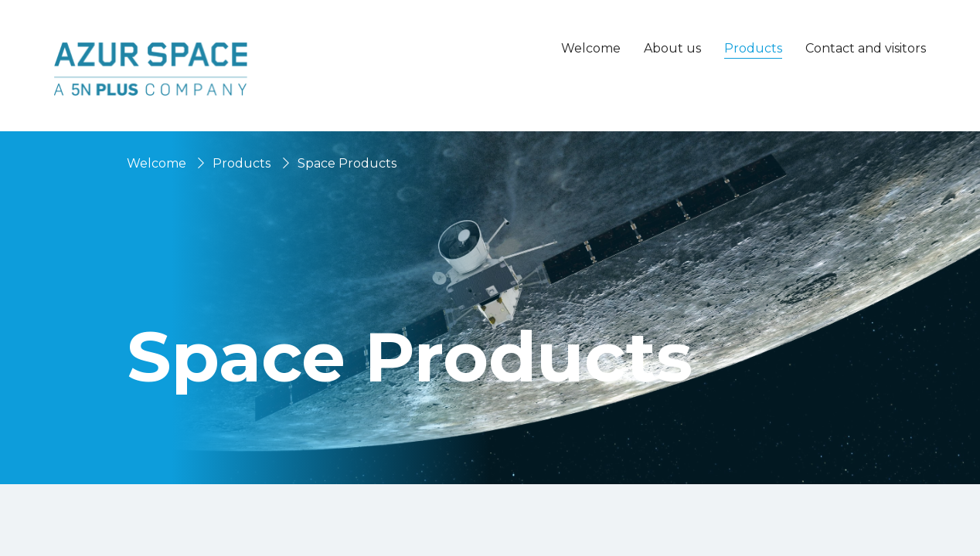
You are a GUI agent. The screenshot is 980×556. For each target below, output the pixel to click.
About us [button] (672, 49)
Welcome (591, 48)
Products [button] (753, 49)
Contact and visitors (866, 48)
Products (242, 163)
